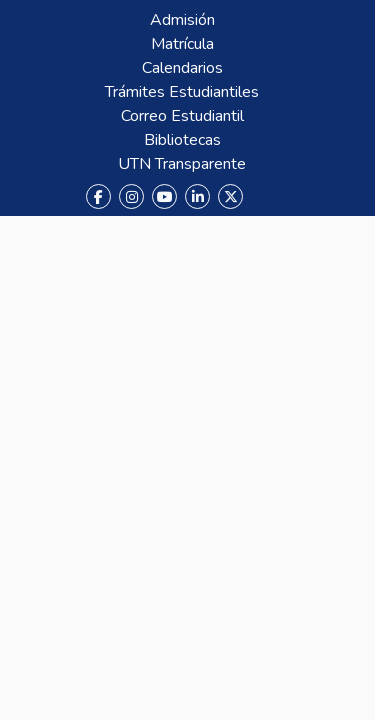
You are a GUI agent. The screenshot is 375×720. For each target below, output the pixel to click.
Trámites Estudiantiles (182, 92)
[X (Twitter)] (230, 196)
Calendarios (182, 68)
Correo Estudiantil (182, 116)
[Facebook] (98, 196)
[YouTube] (164, 196)
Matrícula (182, 44)
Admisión (182, 20)
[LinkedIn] (197, 196)
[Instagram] (131, 196)
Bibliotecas (182, 140)
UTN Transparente (182, 164)
